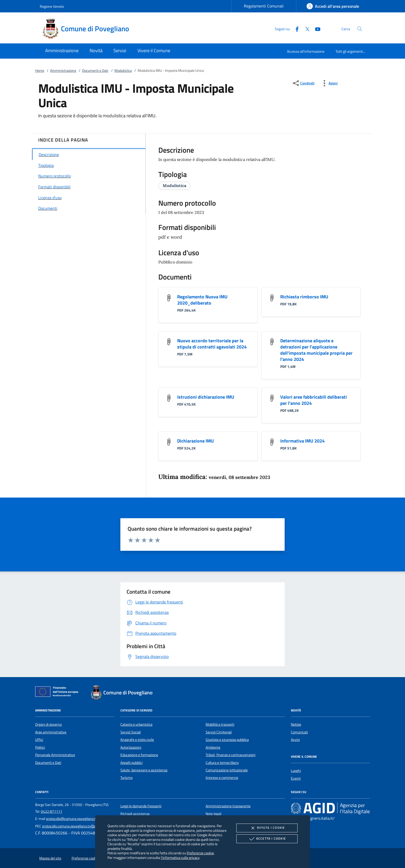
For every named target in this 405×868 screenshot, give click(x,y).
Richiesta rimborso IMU (304, 297)
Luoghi (296, 771)
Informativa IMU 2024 (302, 441)
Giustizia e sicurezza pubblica (227, 740)
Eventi (296, 778)
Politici (40, 747)
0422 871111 (52, 811)
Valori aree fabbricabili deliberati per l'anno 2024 (314, 400)
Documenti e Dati (95, 71)
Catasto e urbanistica (136, 724)
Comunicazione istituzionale (227, 770)
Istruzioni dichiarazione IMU (206, 397)
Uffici (39, 740)
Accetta (267, 839)
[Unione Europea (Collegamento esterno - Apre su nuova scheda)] (58, 693)
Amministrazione (63, 71)
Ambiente (213, 747)
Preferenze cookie (200, 853)
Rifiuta (267, 828)
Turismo (126, 778)
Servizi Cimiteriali (219, 732)
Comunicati (299, 732)
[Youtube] (316, 29)
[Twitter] (305, 29)
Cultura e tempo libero (222, 763)
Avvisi (295, 740)
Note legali (213, 814)
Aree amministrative (51, 732)
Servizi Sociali (131, 732)
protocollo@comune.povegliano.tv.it (73, 819)
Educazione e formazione (139, 755)
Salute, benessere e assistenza (144, 770)
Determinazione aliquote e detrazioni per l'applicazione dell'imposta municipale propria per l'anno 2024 (316, 350)
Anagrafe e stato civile (137, 740)
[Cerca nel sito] (360, 29)
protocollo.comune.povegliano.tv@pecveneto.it (77, 826)
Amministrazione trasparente (228, 806)
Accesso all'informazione (306, 51)
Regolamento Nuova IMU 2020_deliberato (202, 300)
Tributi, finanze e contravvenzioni (231, 755)
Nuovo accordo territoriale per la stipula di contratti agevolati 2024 (212, 344)
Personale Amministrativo (55, 755)
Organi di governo (48, 724)
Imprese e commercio (222, 778)
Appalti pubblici (131, 763)
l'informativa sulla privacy (180, 858)
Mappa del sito (50, 858)
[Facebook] (295, 29)
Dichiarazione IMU (196, 441)
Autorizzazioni (131, 747)
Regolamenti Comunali (264, 6)
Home (40, 71)
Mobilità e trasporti (220, 724)
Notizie (296, 724)
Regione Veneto (52, 6)
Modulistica (123, 71)
